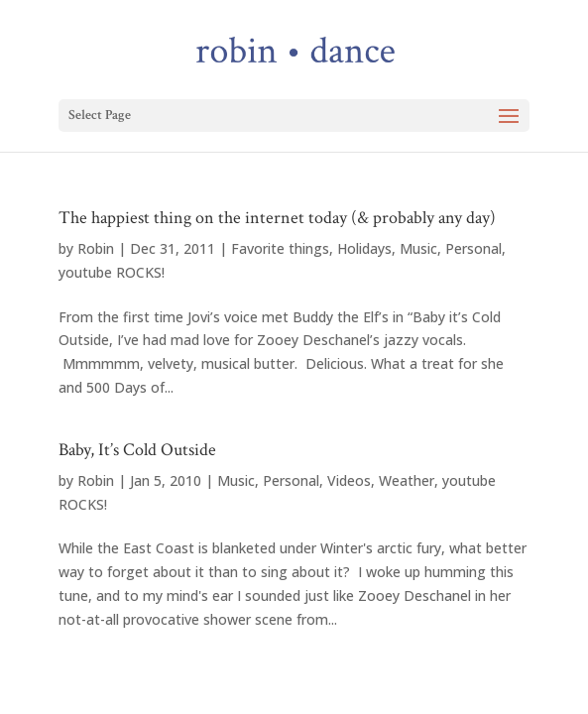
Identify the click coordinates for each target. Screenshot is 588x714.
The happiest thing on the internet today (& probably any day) (277, 218)
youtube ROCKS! (112, 272)
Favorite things (280, 248)
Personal (473, 248)
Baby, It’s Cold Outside (137, 450)
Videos (349, 480)
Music (418, 248)
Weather (407, 480)
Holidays (364, 248)
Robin (96, 248)
